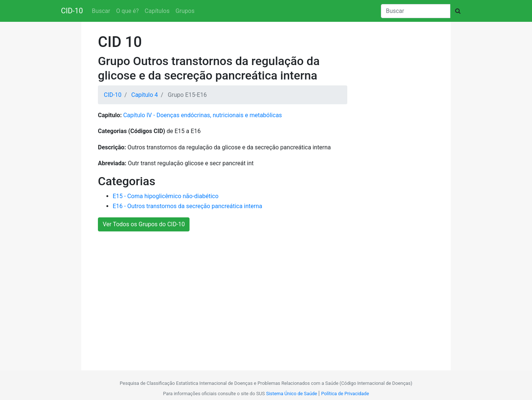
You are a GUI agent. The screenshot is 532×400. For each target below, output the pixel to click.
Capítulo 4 (144, 95)
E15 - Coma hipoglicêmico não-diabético (166, 196)
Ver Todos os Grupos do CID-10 (144, 224)
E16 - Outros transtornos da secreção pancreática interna (187, 206)
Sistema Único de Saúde (291, 394)
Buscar (101, 11)
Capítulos (157, 11)
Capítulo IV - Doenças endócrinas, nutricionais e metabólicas (202, 115)
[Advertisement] (263, 297)
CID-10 (72, 11)
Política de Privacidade (345, 394)
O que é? (127, 11)
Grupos (185, 11)
